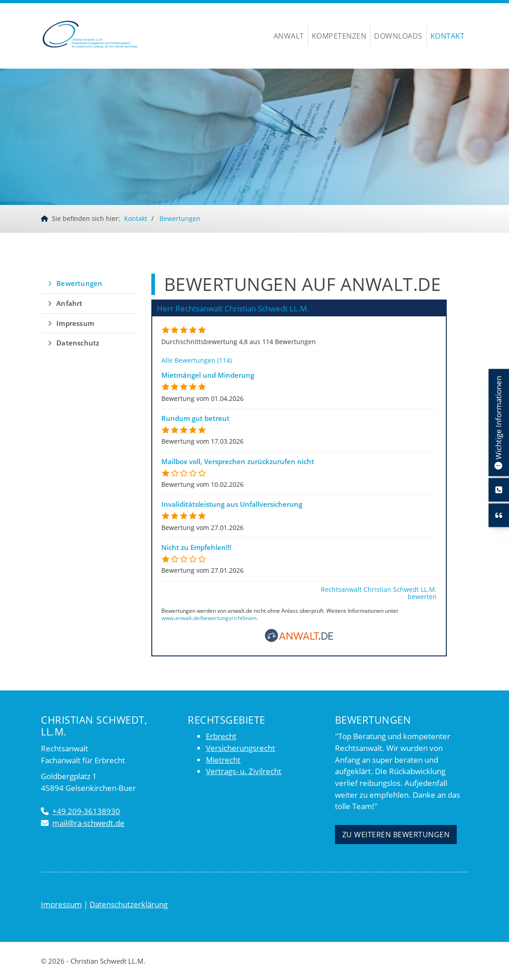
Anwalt (289, 36)
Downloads (398, 36)
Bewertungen (180, 218)
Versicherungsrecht (240, 748)
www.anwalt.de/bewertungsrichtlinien (209, 618)
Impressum (75, 323)
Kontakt (448, 36)
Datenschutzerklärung (129, 904)
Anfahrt (69, 303)
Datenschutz (78, 343)
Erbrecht (221, 737)
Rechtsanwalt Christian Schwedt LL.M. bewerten (379, 593)
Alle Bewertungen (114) (197, 360)
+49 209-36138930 (86, 812)
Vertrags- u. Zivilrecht (244, 772)
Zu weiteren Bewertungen (396, 835)
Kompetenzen (339, 36)
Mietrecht (223, 760)
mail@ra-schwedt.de (88, 823)
